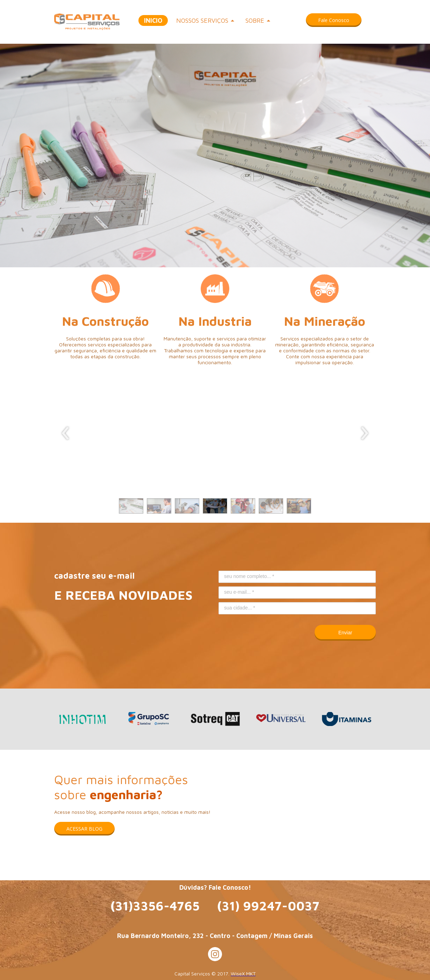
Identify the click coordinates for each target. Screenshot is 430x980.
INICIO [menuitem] (153, 20)
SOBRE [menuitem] (255, 20)
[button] (334, 20)
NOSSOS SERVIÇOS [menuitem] (202, 20)
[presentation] (66, 433)
